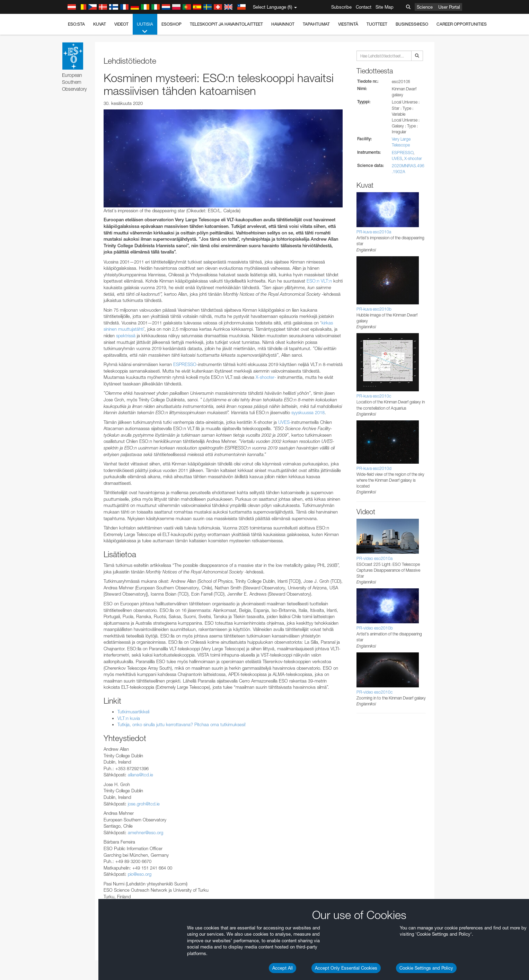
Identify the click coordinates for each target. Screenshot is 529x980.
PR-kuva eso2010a (374, 232)
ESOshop (171, 24)
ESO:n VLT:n (319, 281)
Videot (121, 24)
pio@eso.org (140, 874)
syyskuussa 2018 (308, 412)
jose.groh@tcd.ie (144, 804)
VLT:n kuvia (129, 718)
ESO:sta (76, 24)
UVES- (285, 422)
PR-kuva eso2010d (374, 468)
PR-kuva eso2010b (374, 309)
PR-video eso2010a (374, 558)
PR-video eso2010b (375, 628)
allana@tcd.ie (140, 775)
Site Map (385, 7)
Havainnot (283, 24)
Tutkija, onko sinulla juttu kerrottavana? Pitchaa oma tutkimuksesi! (182, 724)
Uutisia (145, 28)
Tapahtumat (316, 24)
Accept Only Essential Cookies (346, 968)
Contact (364, 7)
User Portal (449, 7)
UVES (397, 158)
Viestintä (348, 24)
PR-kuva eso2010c (374, 396)
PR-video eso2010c (374, 692)
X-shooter (413, 158)
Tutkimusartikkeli (133, 712)
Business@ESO (412, 24)
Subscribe (341, 7)
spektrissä (126, 336)
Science (425, 7)
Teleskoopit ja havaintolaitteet (226, 24)
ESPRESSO (185, 364)
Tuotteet (377, 24)
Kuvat (100, 24)
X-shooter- (266, 377)
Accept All (283, 968)
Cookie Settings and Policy (426, 968)
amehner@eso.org (146, 832)
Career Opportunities (462, 24)
